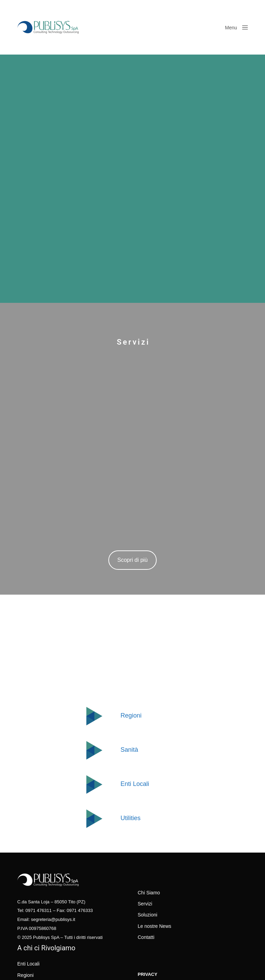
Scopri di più (132, 560)
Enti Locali (135, 784)
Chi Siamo (149, 893)
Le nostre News (154, 926)
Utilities (130, 818)
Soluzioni (148, 915)
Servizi (145, 904)
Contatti (146, 937)
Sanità (129, 750)
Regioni (131, 715)
